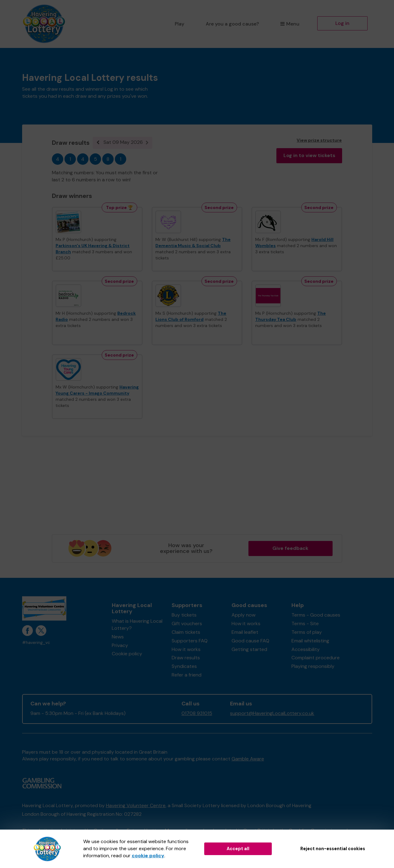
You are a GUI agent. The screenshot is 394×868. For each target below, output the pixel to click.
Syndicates (184, 666)
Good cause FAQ (250, 641)
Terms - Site (305, 623)
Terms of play (307, 632)
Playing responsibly (313, 666)
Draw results (186, 658)
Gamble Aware (248, 759)
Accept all (238, 849)
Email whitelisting (310, 641)
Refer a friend (187, 675)
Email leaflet (245, 632)
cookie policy (148, 856)
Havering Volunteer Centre (136, 805)
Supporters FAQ (190, 641)
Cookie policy (127, 654)
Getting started (249, 649)
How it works (186, 649)
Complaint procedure (316, 658)
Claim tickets (186, 632)
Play (179, 24)
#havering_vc (36, 643)
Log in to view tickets (309, 155)
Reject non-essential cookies (333, 849)
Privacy (120, 645)
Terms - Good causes (316, 615)
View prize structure (319, 140)
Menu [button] (290, 24)
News (118, 637)
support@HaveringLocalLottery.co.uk (272, 713)
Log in (342, 23)
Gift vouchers (187, 623)
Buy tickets (184, 615)
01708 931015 (197, 713)
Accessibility (306, 649)
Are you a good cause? (232, 24)
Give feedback (290, 548)
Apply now (244, 615)
